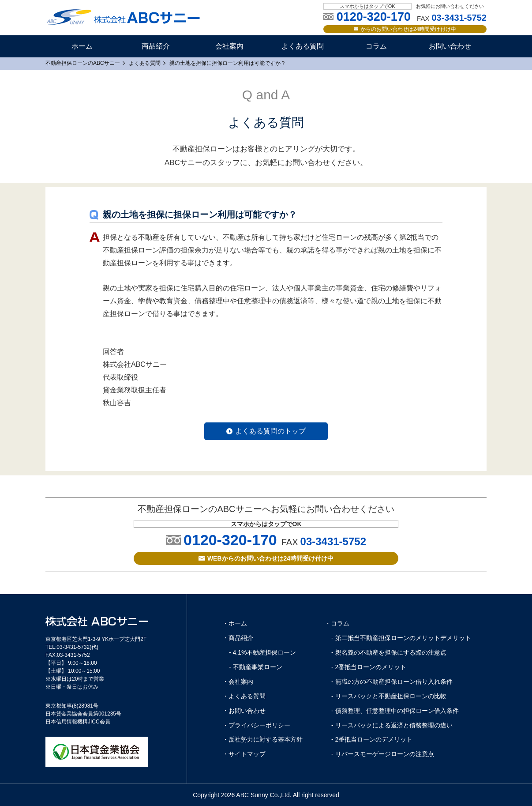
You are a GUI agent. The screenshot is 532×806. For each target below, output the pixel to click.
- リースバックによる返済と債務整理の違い (392, 725)
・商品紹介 (238, 638)
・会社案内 (238, 682)
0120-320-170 (230, 540)
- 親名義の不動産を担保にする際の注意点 (389, 652)
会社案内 (229, 46)
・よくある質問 (244, 696)
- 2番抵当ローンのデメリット (372, 739)
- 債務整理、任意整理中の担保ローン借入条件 (395, 711)
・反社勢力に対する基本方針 (262, 739)
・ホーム (235, 623)
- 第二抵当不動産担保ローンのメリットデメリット (401, 638)
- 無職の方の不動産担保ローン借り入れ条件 (392, 682)
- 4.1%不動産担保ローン (262, 652)
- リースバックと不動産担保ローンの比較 (389, 696)
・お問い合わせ (244, 711)
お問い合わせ (450, 46)
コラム (376, 46)
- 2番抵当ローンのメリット (369, 667)
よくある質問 (303, 46)
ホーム (82, 46)
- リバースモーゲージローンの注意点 (383, 754)
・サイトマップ (244, 754)
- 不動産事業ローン (256, 667)
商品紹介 (156, 46)
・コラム (337, 623)
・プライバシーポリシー (256, 725)
